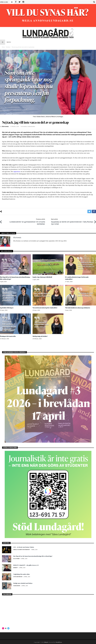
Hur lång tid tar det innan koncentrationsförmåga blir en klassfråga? (13, 278)
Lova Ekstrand (18, 576)
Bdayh (46, 642)
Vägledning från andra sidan (21, 574)
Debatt (16, 567)
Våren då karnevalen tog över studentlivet (45, 307)
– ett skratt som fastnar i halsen (24, 547)
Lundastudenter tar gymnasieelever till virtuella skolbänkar (25, 221)
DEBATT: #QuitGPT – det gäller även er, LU (26, 565)
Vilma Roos (17, 585)
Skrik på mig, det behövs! (40, 336)
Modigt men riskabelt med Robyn (23, 583)
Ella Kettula (5, 126)
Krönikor (8, 47)
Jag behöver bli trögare (7, 307)
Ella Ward (17, 558)
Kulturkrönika (31, 126)
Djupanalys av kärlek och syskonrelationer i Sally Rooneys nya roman (71, 221)
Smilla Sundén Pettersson (22, 549)
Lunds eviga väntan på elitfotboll (43, 277)
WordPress (59, 642)
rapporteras (17, 172)
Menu (6, 42)
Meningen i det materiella (8, 336)
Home (3, 47)
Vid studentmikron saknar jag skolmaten (78, 307)
